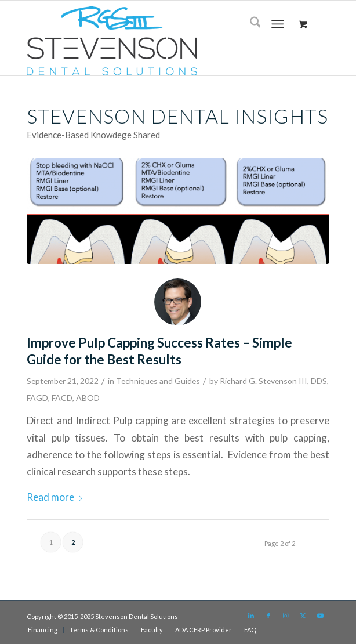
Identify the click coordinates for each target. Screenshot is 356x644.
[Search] (250, 24)
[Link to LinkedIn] (251, 616)
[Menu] (278, 24)
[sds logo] (148, 41)
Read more (55, 497)
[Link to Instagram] (286, 616)
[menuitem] (250, 24)
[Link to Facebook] (268, 616)
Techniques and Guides (158, 381)
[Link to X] (303, 616)
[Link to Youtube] (321, 616)
